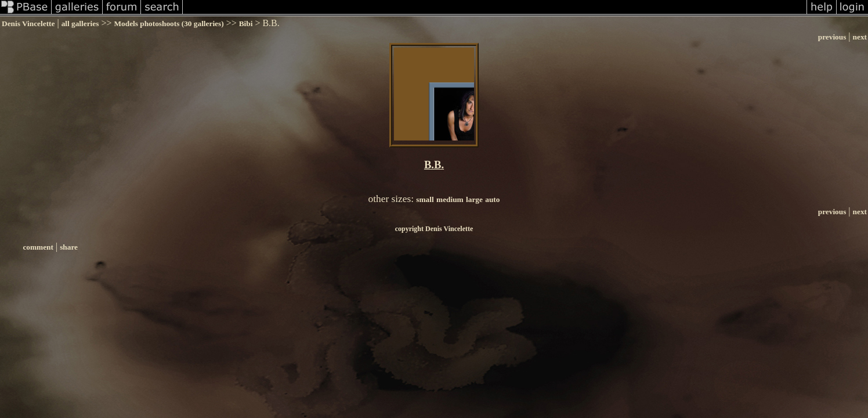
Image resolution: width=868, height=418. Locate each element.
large (474, 199)
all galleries (80, 24)
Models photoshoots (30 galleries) (169, 24)
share (69, 247)
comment (38, 247)
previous (832, 37)
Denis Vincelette (28, 24)
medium (450, 199)
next (860, 37)
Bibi (246, 24)
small (425, 199)
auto (492, 199)
